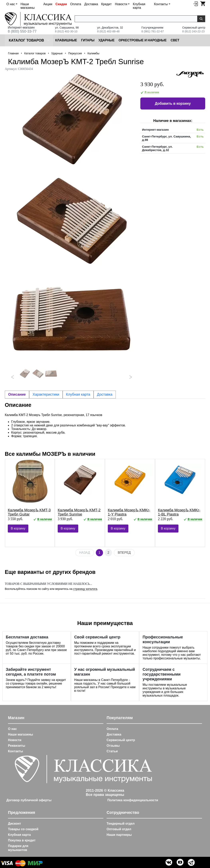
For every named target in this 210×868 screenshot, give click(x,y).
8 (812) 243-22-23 (193, 31)
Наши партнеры (119, 835)
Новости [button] (121, 4)
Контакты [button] (161, 4)
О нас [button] (11, 4)
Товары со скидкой (23, 829)
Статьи (112, 751)
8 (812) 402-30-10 (66, 31)
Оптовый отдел (119, 829)
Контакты (15, 751)
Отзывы (113, 746)
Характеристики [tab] (46, 394)
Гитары (88, 40)
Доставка (91, 4)
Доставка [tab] (105, 394)
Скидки (61, 4)
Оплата (76, 4)
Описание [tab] (17, 394)
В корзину (18, 528)
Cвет (175, 40)
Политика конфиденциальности (133, 800)
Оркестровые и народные (143, 40)
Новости (15, 740)
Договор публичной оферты (29, 800)
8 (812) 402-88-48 (108, 31)
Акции (48, 4)
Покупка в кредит (22, 840)
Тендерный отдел (121, 824)
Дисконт (14, 824)
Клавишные (66, 40)
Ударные (106, 40)
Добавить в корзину (173, 104)
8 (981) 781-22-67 (153, 31)
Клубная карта (139, 6)
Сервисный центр (121, 740)
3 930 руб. (152, 84)
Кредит (106, 4)
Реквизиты (17, 746)
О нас (12, 729)
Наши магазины (28, 6)
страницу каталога (85, 589)
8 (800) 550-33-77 (22, 31)
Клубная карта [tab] (78, 394)
